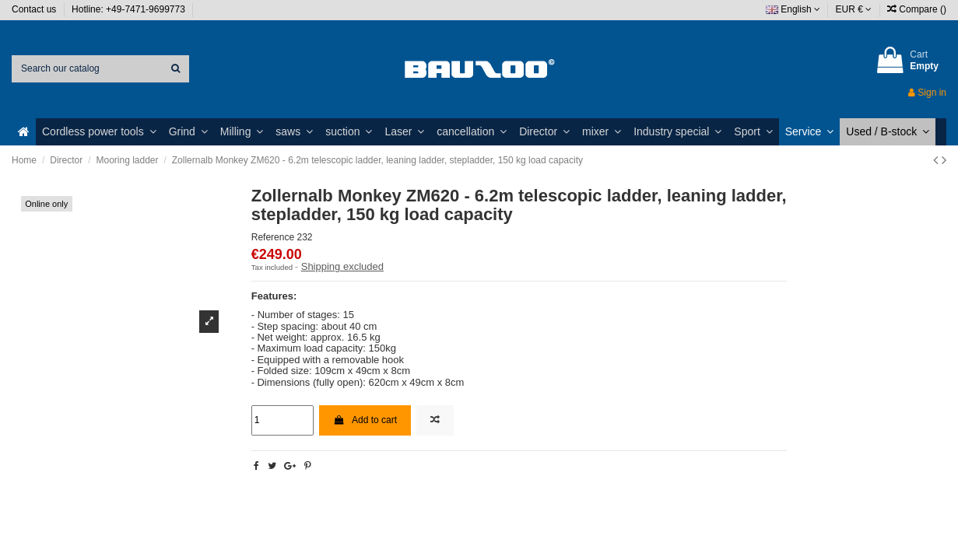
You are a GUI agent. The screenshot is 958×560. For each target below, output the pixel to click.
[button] (99, 132)
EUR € (854, 9)
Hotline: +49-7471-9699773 (130, 9)
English (793, 9)
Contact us (35, 9)
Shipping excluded (342, 266)
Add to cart (365, 420)
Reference (273, 237)
